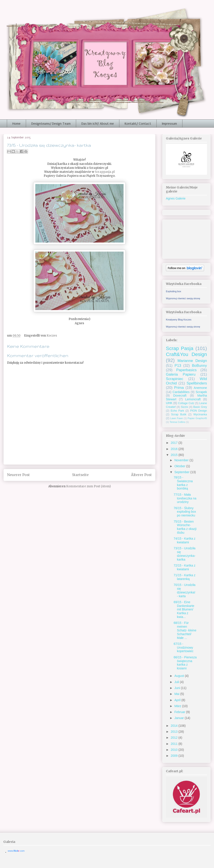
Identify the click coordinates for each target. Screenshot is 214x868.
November (182, 460)
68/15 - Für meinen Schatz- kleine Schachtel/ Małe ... (185, 630)
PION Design (199, 411)
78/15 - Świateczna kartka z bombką (183, 483)
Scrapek (201, 392)
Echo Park (177, 411)
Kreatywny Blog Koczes (179, 320)
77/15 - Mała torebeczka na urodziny (185, 498)
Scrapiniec (175, 379)
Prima (179, 388)
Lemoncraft (193, 399)
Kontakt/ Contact (138, 124)
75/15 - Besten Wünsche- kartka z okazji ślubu (185, 527)
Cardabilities (181, 392)
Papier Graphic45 (197, 418)
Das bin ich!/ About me (98, 124)
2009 (175, 756)
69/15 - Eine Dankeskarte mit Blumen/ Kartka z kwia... (184, 609)
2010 (175, 750)
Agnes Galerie (176, 198)
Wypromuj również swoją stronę (183, 298)
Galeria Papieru (181, 374)
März (178, 706)
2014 (175, 726)
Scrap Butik (179, 414)
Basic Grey (200, 407)
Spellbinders (197, 383)
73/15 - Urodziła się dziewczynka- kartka (185, 554)
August (179, 676)
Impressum (169, 124)
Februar (180, 712)
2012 (175, 738)
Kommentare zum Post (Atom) (88, 486)
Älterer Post (141, 475)
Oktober (180, 466)
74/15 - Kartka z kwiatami (185, 540)
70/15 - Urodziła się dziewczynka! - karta (185, 590)
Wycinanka (200, 414)
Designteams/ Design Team (51, 124)
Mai (177, 694)
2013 (175, 732)
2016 (175, 449)
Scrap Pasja (180, 348)
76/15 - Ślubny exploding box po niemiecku (185, 512)
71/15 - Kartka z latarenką (185, 577)
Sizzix (185, 407)
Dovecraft (180, 395)
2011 (175, 744)
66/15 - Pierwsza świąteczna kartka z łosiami (185, 663)
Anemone (200, 388)
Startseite (80, 475)
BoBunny (199, 366)
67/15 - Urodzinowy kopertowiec (184, 648)
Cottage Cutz (186, 403)
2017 (175, 443)
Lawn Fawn (176, 418)
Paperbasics (186, 370)
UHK (169, 403)
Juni (178, 688)
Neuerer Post (18, 475)
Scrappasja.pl (105, 172)
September (182, 472)
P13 (178, 366)
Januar (179, 718)
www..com (16, 851)
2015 (175, 455)
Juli (177, 682)
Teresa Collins (177, 422)
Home (16, 124)
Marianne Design (192, 361)
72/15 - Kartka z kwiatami (185, 567)
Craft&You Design (186, 354)
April (178, 700)
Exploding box (174, 291)
